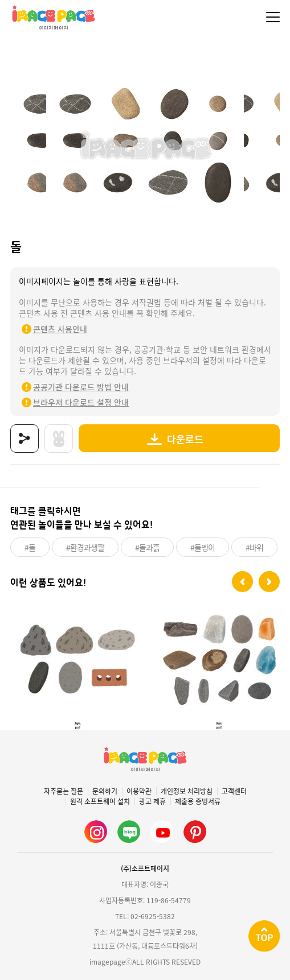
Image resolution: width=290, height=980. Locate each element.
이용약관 (139, 791)
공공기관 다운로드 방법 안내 (81, 387)
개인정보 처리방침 (187, 791)
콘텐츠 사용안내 (60, 329)
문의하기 (105, 791)
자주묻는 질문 (64, 791)
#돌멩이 (203, 547)
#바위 (254, 547)
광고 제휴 (152, 801)
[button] (242, 582)
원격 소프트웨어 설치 (100, 801)
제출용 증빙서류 (198, 801)
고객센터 (234, 791)
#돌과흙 (147, 547)
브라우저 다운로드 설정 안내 (81, 402)
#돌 (30, 547)
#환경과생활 (85, 547)
